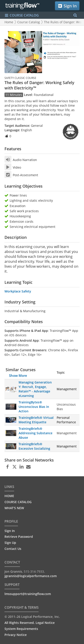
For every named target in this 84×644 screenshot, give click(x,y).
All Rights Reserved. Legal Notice (30, 623)
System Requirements (21, 629)
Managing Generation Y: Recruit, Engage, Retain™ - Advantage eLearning (35, 389)
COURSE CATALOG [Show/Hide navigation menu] (22, 15)
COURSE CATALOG (18, 502)
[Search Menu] (75, 15)
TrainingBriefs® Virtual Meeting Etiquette (36, 420)
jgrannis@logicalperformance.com (31, 576)
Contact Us (13, 549)
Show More (18, 375)
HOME (9, 496)
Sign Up (10, 543)
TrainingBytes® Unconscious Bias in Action (34, 407)
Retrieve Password (19, 537)
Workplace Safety (18, 291)
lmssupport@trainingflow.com (28, 594)
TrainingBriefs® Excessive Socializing (34, 446)
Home (9, 22)
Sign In (67, 6)
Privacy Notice (16, 635)
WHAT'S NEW (14, 508)
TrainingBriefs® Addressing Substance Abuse (36, 433)
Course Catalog (29, 22)
